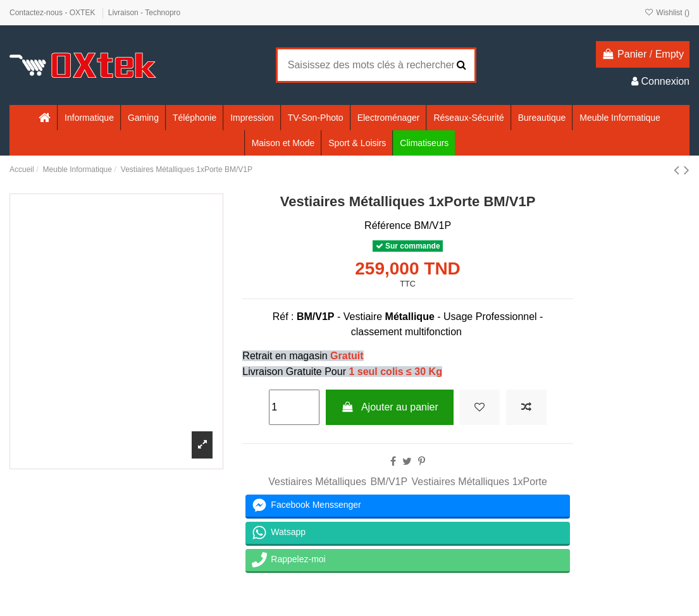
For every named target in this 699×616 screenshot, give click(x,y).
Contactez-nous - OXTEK (53, 13)
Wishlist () (667, 13)
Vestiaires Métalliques (317, 482)
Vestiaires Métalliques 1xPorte (479, 482)
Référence (388, 225)
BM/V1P (389, 482)
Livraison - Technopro (145, 13)
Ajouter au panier (390, 407)
